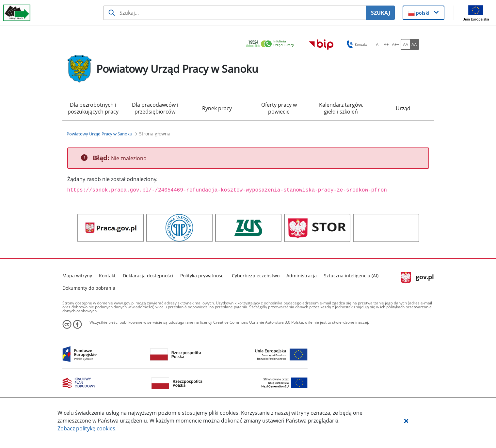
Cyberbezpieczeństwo (256, 276)
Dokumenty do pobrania (89, 288)
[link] (272, 44)
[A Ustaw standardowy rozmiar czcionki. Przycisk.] (377, 44)
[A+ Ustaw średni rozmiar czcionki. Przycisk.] (386, 44)
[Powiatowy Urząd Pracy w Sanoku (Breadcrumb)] (99, 134)
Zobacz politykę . (87, 428)
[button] (406, 421)
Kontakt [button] (356, 44)
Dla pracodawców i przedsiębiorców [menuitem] (155, 108)
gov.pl (417, 278)
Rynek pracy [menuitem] (217, 108)
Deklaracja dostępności (148, 276)
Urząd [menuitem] (403, 108)
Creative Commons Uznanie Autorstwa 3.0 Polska (258, 322)
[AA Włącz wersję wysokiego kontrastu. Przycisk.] (414, 44)
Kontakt (107, 276)
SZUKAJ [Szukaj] (381, 13)
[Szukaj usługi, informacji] (235, 13)
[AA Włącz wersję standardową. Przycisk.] (405, 44)
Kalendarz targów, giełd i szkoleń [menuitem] (341, 108)
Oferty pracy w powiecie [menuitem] (279, 108)
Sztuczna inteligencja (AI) (351, 276)
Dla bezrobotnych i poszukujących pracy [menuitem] (93, 108)
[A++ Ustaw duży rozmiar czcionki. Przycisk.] (395, 44)
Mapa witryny (77, 276)
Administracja (302, 276)
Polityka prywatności (202, 276)
